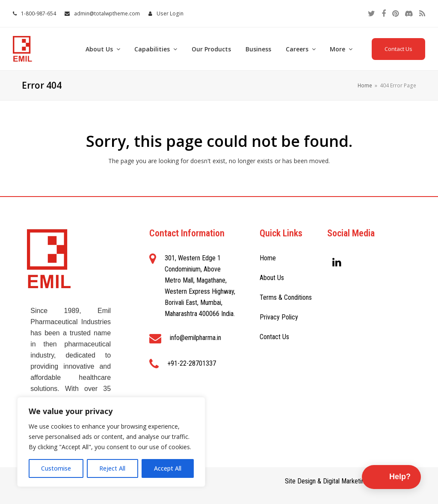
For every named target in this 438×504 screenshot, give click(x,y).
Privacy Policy (279, 317)
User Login (170, 13)
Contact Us (398, 49)
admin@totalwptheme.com (107, 13)
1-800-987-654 (38, 13)
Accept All (168, 468)
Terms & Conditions (286, 297)
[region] (111, 442)
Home (268, 258)
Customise (56, 468)
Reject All (112, 468)
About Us (272, 278)
